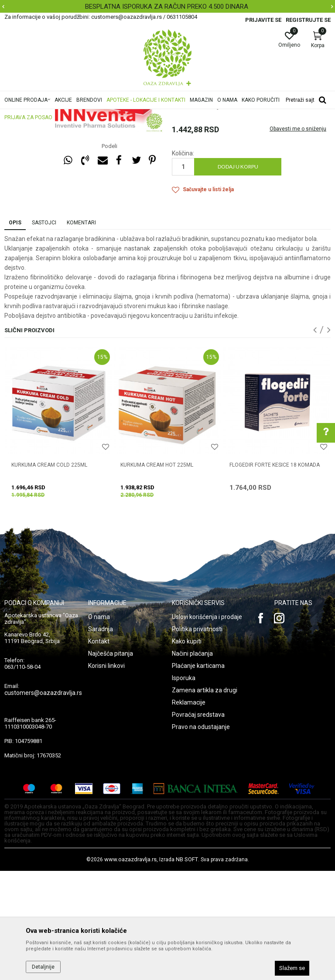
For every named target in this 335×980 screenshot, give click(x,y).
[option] (167, 7)
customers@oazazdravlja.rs (43, 802)
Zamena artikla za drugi (205, 799)
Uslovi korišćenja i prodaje (207, 726)
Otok (178, 151)
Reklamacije (189, 812)
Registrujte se (308, 20)
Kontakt (99, 750)
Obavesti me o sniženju (298, 238)
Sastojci (44, 332)
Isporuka (184, 787)
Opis (15, 332)
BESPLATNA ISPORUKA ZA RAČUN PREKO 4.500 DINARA (167, 7)
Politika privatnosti (197, 738)
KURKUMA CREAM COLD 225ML (49, 574)
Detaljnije (43, 967)
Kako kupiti (187, 750)
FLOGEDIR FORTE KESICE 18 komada (275, 574)
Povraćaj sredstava (198, 824)
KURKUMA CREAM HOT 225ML (157, 574)
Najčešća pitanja (111, 763)
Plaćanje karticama (198, 775)
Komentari (81, 332)
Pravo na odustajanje (201, 836)
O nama (99, 726)
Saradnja (101, 738)
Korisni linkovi (106, 775)
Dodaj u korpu (238, 276)
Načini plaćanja (192, 763)
